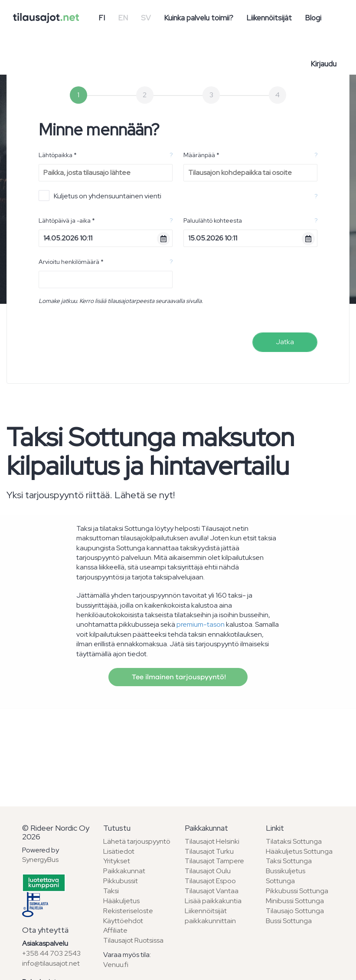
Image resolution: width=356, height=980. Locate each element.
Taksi (111, 891)
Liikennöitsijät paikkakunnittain (210, 916)
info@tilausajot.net (51, 963)
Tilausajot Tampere (214, 861)
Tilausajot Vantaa (212, 891)
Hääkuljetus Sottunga (299, 851)
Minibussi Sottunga (295, 901)
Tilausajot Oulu (208, 871)
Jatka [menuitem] (285, 342)
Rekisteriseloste (128, 911)
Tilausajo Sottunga (295, 911)
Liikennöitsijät (269, 18)
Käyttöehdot (123, 921)
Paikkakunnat (124, 871)
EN (123, 18)
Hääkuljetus (121, 901)
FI (102, 18)
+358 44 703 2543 (51, 953)
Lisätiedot (119, 851)
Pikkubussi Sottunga (297, 891)
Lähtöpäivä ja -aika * (67, 220)
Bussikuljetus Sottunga (286, 876)
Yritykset (117, 861)
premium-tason (201, 624)
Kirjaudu (323, 64)
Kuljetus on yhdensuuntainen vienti (100, 196)
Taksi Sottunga (289, 861)
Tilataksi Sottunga (294, 841)
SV (146, 18)
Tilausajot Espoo (210, 881)
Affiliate (115, 930)
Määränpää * (201, 155)
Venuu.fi (116, 965)
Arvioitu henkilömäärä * (71, 262)
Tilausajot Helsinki (212, 841)
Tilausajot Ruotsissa (133, 940)
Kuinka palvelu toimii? (199, 18)
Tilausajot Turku (209, 851)
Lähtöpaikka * (58, 155)
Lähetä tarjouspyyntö (137, 841)
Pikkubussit (121, 881)
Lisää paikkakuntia (213, 901)
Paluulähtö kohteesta (213, 220)
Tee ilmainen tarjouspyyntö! (178, 677)
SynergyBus (40, 860)
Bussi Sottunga (289, 921)
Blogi (313, 18)
